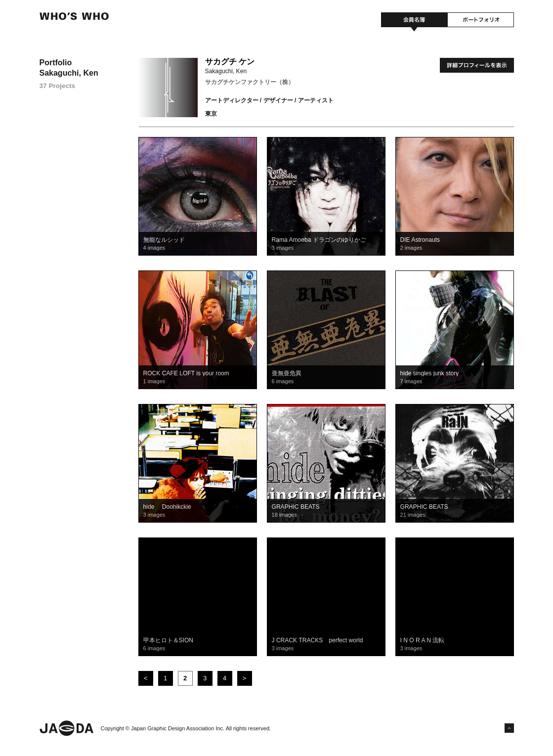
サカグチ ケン (230, 62)
